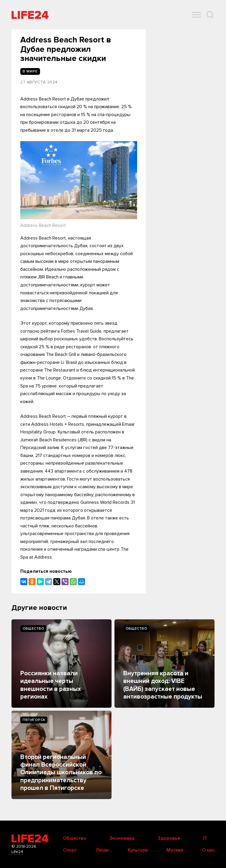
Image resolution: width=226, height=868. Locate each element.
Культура (138, 850)
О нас (208, 850)
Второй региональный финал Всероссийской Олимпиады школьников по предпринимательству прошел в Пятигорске (61, 773)
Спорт (70, 850)
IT (205, 838)
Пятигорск (34, 720)
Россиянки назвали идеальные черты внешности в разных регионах (51, 685)
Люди (102, 850)
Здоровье (169, 838)
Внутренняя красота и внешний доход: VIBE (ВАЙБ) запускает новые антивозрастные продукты (163, 685)
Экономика (122, 838)
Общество (33, 629)
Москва (175, 850)
